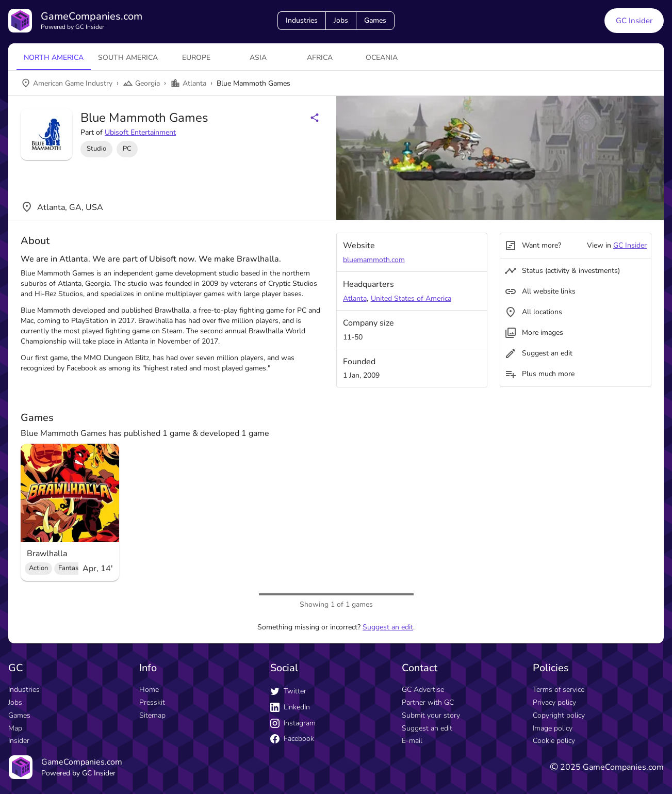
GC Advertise (423, 690)
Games (375, 20)
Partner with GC (428, 702)
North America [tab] (54, 58)
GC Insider (630, 245)
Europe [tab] (196, 58)
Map (15, 728)
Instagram (293, 723)
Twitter (288, 691)
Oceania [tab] (382, 58)
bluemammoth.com (374, 260)
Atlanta (355, 298)
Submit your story (431, 715)
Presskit (152, 702)
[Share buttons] (315, 118)
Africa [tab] (320, 58)
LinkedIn (290, 707)
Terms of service (559, 690)
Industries (302, 20)
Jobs (341, 20)
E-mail (412, 741)
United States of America (411, 298)
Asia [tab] (258, 58)
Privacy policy (554, 702)
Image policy (553, 728)
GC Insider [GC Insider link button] (634, 21)
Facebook (292, 739)
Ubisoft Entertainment (140, 132)
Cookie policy (554, 741)
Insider (19, 741)
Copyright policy (559, 715)
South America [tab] (128, 58)
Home (149, 690)
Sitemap (152, 715)
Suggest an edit (388, 627)
